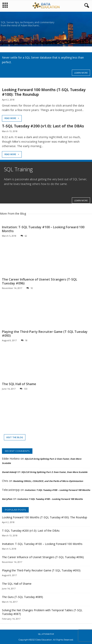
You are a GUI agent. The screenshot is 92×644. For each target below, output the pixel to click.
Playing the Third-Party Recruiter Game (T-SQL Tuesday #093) (45, 334)
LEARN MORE (81, 73)
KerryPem (7, 499)
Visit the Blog (15, 437)
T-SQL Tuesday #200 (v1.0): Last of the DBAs (43, 126)
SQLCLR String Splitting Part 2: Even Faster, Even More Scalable (54, 472)
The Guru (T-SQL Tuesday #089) (22, 597)
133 (24, 389)
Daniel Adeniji (9, 472)
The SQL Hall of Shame (19, 384)
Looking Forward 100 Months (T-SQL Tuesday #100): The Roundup (44, 92)
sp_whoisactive (46, 634)
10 (30, 288)
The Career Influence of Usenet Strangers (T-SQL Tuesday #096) (40, 281)
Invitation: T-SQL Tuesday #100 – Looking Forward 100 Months (43, 229)
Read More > (12, 118)
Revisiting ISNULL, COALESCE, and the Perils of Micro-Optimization (48, 481)
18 (24, 340)
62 (24, 236)
